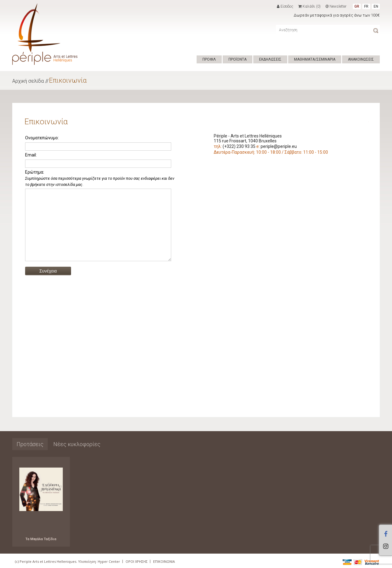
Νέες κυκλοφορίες (77, 444)
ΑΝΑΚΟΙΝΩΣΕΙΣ (361, 59)
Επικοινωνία (68, 80)
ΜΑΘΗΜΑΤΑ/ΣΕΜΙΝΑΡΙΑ (315, 59)
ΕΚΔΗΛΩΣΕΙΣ (270, 59)
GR (357, 6)
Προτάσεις (30, 444)
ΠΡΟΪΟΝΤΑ (237, 59)
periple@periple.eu (279, 146)
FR (366, 6)
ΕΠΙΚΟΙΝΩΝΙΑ (164, 561)
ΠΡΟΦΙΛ (209, 59)
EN (376, 6)
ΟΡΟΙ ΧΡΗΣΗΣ (137, 561)
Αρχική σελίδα (28, 81)
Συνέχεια (48, 285)
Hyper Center (109, 561)
